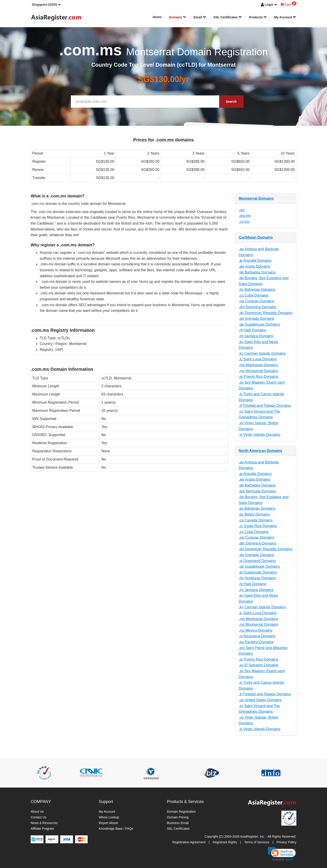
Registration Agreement (189, 842)
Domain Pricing (178, 817)
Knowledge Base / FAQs (116, 829)
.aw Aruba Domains (254, 266)
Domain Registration (181, 812)
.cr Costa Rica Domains (258, 526)
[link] (282, 854)
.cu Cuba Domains (254, 295)
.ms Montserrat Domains (258, 371)
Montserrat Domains (256, 198)
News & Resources (44, 823)
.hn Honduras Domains (257, 578)
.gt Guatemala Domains (258, 572)
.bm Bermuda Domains (257, 491)
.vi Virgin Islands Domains (260, 435)
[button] (46, 5)
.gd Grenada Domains (256, 319)
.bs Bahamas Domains (257, 290)
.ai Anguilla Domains (255, 261)
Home (157, 17)
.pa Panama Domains (256, 642)
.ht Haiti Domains (253, 330)
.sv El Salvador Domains (258, 665)
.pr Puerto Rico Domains (258, 377)
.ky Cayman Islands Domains (262, 353)
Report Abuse (108, 823)
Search (231, 102)
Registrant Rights (225, 842)
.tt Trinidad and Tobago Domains (265, 406)
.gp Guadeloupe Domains (259, 324)
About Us (37, 812)
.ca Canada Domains (256, 520)
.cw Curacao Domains (256, 301)
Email (200, 17)
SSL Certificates (228, 17)
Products (258, 17)
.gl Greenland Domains (257, 561)
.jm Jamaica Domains (256, 336)
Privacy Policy (286, 842)
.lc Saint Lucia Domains (258, 359)
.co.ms (244, 222)
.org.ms (245, 216)
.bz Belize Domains (254, 514)
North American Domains (260, 451)
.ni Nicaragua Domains (257, 636)
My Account (285, 17)
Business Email (178, 823)
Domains (177, 17)
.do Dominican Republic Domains (266, 313)
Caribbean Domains (256, 237)
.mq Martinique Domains (258, 365)
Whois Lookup (109, 817)
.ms (242, 210)
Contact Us (38, 817)
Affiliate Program (42, 829)
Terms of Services (257, 842)
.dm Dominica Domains (257, 307)
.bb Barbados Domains (257, 272)
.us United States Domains (260, 700)
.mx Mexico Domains (255, 630)
